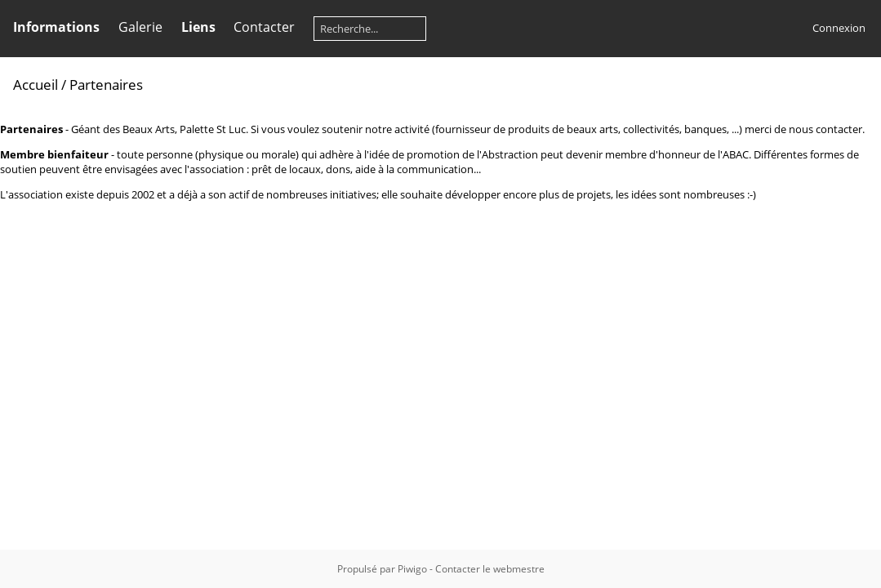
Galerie (140, 27)
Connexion (839, 28)
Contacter (264, 27)
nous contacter (825, 129)
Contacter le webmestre (490, 569)
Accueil (36, 85)
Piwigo (412, 569)
